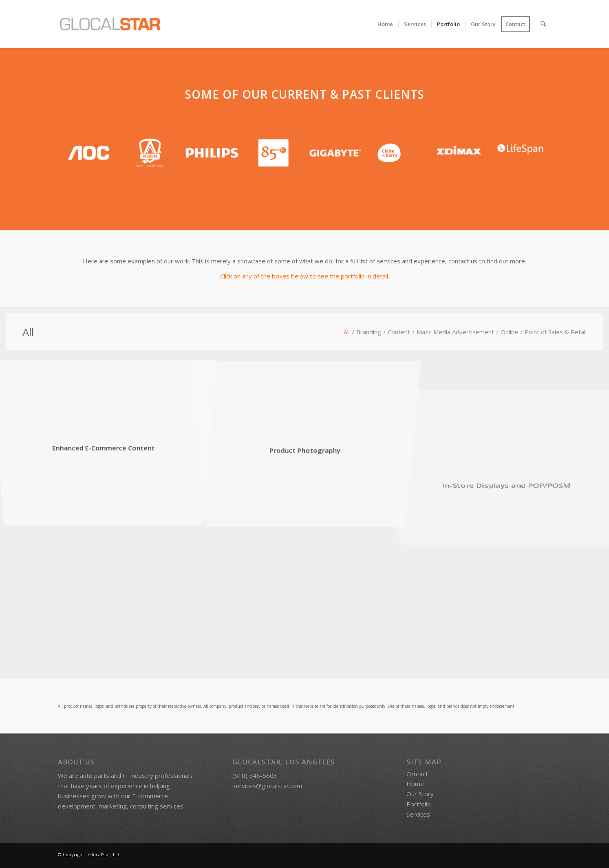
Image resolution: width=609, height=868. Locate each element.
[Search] (543, 24)
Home (415, 786)
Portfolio (419, 806)
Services (418, 816)
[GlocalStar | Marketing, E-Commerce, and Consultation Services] (110, 24)
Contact (417, 775)
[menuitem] (385, 24)
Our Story (420, 796)
